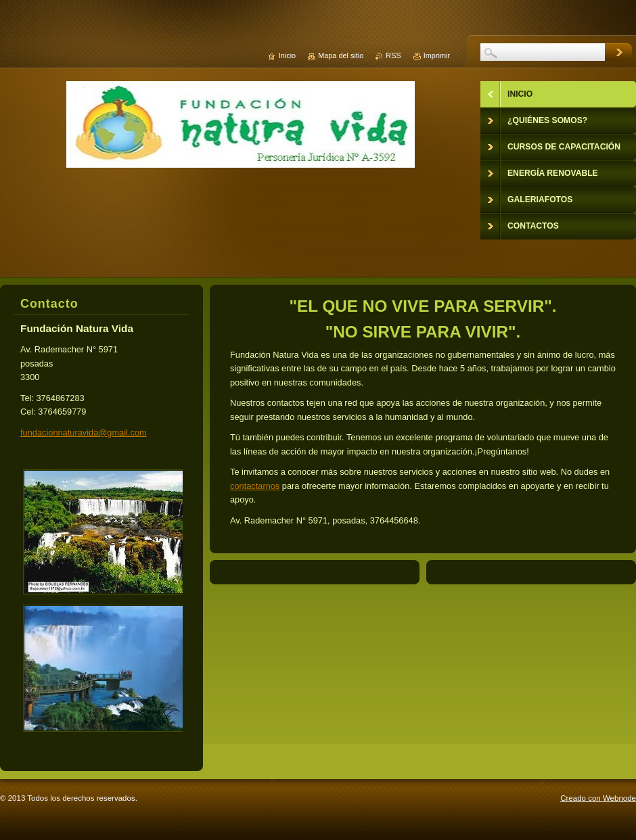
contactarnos (255, 486)
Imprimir (437, 55)
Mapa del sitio (341, 55)
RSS (393, 55)
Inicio (287, 55)
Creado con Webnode (598, 798)
